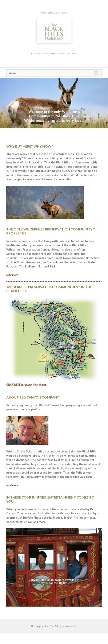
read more (12, 275)
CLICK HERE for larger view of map (26, 385)
